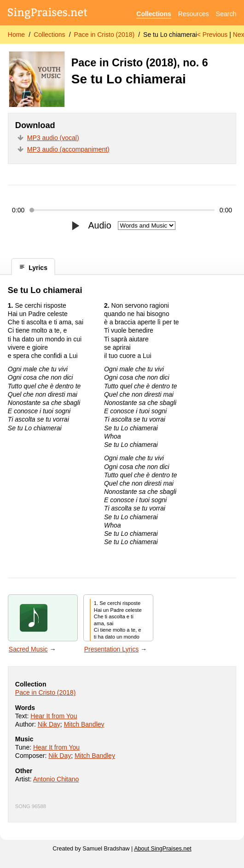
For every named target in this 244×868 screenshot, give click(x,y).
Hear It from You (54, 716)
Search (226, 14)
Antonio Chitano (56, 779)
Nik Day (49, 724)
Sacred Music (28, 649)
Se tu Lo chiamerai (170, 35)
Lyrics (33, 267)
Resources (194, 14)
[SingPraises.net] (48, 14)
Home (16, 35)
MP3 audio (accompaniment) (68, 149)
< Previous (212, 35)
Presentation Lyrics (112, 649)
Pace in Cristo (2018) (105, 35)
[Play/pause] (75, 226)
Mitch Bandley (84, 724)
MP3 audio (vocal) (53, 138)
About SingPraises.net (163, 849)
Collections (154, 14)
